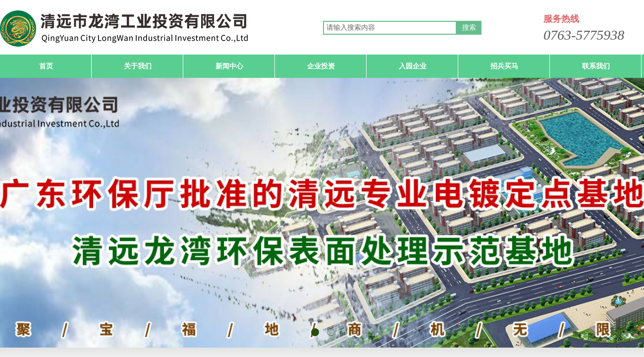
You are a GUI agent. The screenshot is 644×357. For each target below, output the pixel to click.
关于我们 (138, 66)
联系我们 (596, 66)
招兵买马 (504, 66)
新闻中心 (229, 66)
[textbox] (390, 28)
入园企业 (413, 66)
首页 (46, 66)
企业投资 (321, 66)
